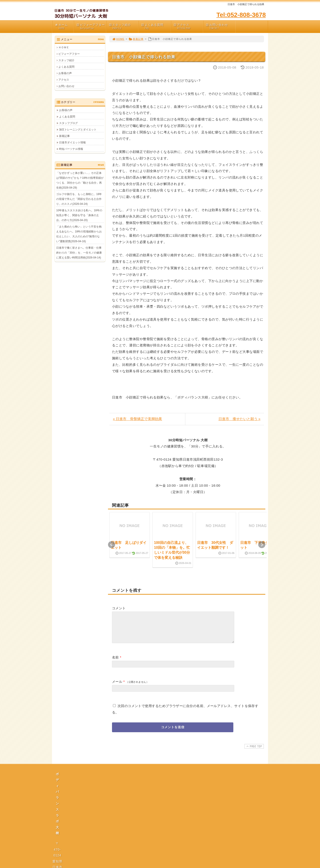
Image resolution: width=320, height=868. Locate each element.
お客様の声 (65, 73)
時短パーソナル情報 (71, 149)
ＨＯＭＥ (64, 47)
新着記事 (136, 39)
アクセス (188, 27)
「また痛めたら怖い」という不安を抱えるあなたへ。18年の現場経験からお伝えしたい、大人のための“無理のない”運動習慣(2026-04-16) (79, 234)
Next (262, 545)
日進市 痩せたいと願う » (239, 419)
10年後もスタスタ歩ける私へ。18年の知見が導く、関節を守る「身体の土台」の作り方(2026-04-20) (79, 215)
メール (117, 687)
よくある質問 (156, 27)
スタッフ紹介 (124, 27)
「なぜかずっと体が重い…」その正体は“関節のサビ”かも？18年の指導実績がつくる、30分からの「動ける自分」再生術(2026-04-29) (80, 180)
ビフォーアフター (91, 27)
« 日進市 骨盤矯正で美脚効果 (137, 419)
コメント (119, 608)
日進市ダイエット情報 (72, 142)
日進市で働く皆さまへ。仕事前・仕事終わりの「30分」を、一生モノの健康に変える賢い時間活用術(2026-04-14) (79, 253)
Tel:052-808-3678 (241, 15)
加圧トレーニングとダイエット (78, 130)
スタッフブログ (68, 123)
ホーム (64, 27)
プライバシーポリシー (161, 821)
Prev (112, 545)
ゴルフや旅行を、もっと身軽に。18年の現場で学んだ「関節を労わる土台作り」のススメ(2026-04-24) (79, 199)
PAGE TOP (254, 752)
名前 (115, 663)
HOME (118, 39)
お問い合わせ (220, 27)
